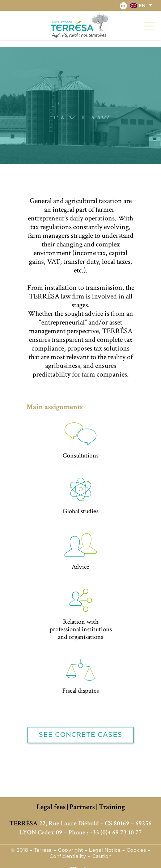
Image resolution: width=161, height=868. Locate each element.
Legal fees (51, 807)
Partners (82, 807)
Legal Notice (105, 850)
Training (112, 807)
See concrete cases (80, 735)
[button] (142, 5)
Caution (102, 857)
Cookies (136, 850)
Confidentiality (68, 857)
